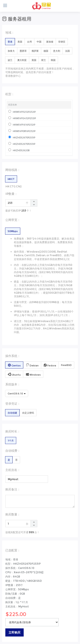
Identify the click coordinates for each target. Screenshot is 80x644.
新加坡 (50, 42)
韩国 (53, 60)
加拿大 (11, 51)
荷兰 (44, 60)
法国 (67, 51)
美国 (20, 42)
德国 (46, 51)
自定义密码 (28, 413)
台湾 (29, 42)
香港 (10, 42)
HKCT (11, 179)
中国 (39, 42)
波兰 (10, 60)
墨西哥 (23, 51)
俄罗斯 (35, 51)
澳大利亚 (22, 60)
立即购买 (15, 632)
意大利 (57, 51)
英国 (34, 60)
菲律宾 (62, 42)
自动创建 (12, 413)
